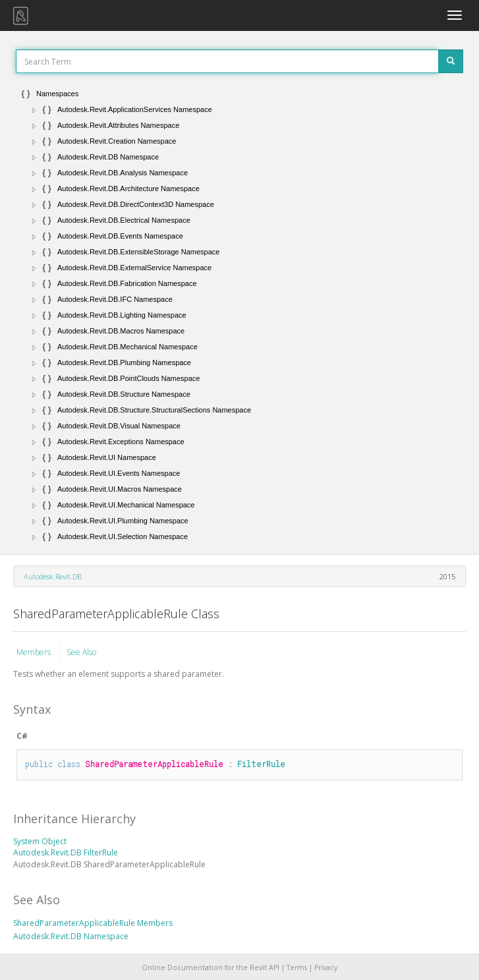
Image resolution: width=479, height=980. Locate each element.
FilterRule (261, 764)
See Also (81, 652)
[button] (34, 110)
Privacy (326, 967)
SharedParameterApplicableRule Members (93, 923)
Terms (297, 967)
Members (35, 652)
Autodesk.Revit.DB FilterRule (66, 852)
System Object (40, 841)
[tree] (239, 315)
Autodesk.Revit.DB (53, 576)
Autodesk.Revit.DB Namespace (71, 936)
